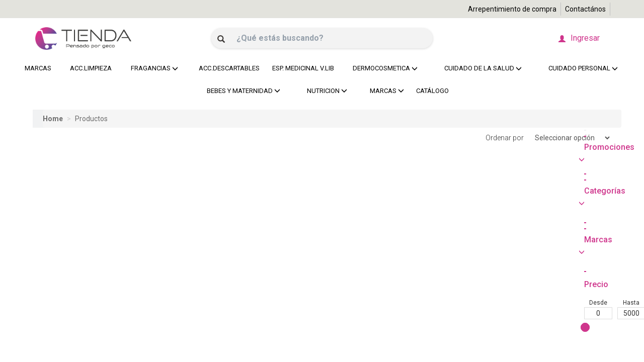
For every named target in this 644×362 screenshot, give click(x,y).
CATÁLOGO (432, 91)
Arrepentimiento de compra (512, 9)
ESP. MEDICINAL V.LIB (301, 68)
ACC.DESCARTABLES (227, 68)
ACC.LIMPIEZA (89, 68)
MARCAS (38, 68)
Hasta (80, 216)
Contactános (585, 9)
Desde (47, 216)
